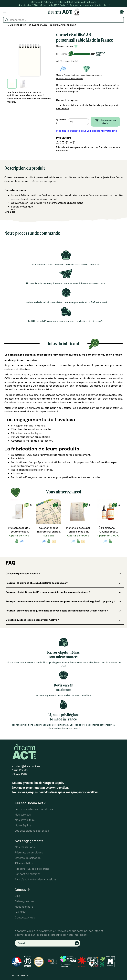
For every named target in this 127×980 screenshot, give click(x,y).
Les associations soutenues (32, 831)
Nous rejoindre (24, 907)
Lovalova (69, 46)
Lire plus (10, 212)
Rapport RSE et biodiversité (32, 869)
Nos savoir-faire (25, 820)
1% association (24, 863)
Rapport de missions (28, 874)
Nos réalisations (25, 847)
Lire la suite (63, 109)
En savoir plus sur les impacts (70, 79)
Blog (18, 896)
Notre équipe (23, 825)
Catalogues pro (24, 901)
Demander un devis (105, 122)
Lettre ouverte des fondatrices (34, 809)
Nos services (23, 815)
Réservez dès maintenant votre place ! (90, 5)
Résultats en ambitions (29, 852)
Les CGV (20, 912)
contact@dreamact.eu (26, 766)
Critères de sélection (28, 858)
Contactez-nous (25, 917)
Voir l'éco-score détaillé (67, 61)
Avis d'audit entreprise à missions (36, 879)
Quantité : (61, 121)
